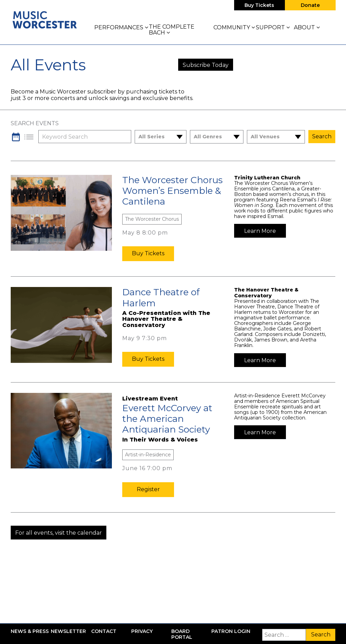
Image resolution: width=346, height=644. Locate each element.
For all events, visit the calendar (59, 533)
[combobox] (156, 137)
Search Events (35, 123)
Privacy (142, 631)
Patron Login (231, 631)
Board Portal (182, 634)
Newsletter (68, 631)
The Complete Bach (172, 30)
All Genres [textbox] (208, 137)
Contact (104, 631)
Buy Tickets (259, 5)
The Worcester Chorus (152, 219)
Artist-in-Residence (148, 455)
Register (148, 489)
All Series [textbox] (152, 137)
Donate (310, 5)
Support (273, 27)
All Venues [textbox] (265, 137)
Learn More (260, 231)
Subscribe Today (206, 65)
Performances (121, 27)
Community (234, 27)
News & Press (30, 631)
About (307, 27)
